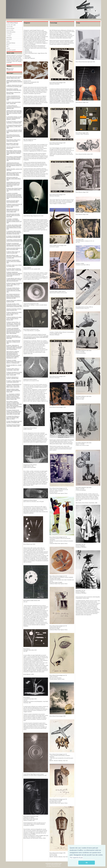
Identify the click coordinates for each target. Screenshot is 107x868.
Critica (8, 41)
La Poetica (9, 34)
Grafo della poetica (11, 32)
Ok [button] (87, 863)
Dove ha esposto (10, 28)
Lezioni (8, 48)
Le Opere (9, 36)
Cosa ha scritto (10, 30)
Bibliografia (9, 38)
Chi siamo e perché (11, 50)
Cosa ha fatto (10, 27)
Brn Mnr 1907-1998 (11, 25)
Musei (8, 45)
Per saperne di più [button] (76, 858)
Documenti (9, 39)
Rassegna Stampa (11, 43)
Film (7, 46)
